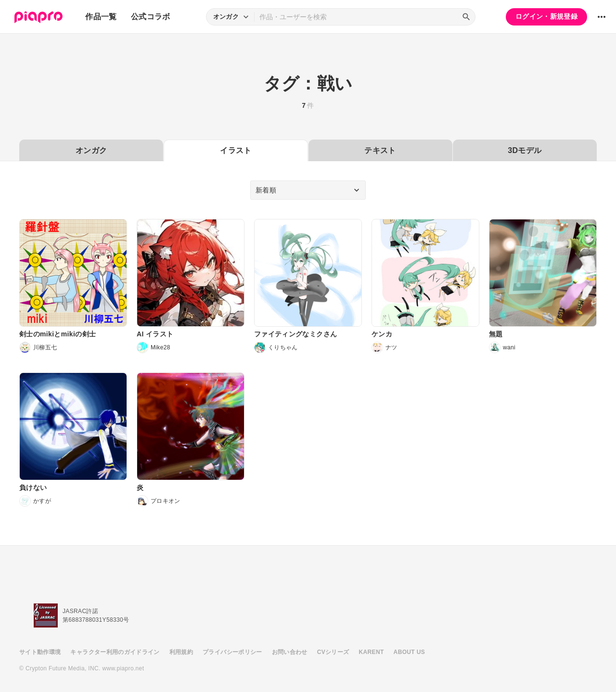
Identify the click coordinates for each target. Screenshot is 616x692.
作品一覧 (101, 17)
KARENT (372, 652)
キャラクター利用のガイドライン (115, 652)
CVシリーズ (333, 652)
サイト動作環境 (40, 652)
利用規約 (181, 652)
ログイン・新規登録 (546, 16)
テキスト (380, 150)
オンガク (91, 150)
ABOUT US (409, 652)
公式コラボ (151, 17)
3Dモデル (525, 150)
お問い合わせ (290, 652)
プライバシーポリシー (232, 652)
